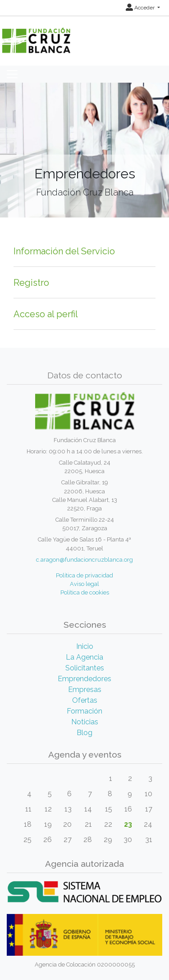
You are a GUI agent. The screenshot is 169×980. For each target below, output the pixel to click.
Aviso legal (84, 584)
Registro (31, 283)
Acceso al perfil (46, 314)
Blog (84, 733)
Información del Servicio (64, 251)
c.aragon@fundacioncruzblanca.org (84, 560)
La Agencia (84, 657)
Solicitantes (85, 668)
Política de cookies (85, 592)
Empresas (85, 690)
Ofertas (85, 700)
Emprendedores (84, 679)
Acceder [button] (141, 8)
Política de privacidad (84, 575)
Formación (84, 711)
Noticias (85, 722)
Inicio (85, 646)
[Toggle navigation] (12, 74)
